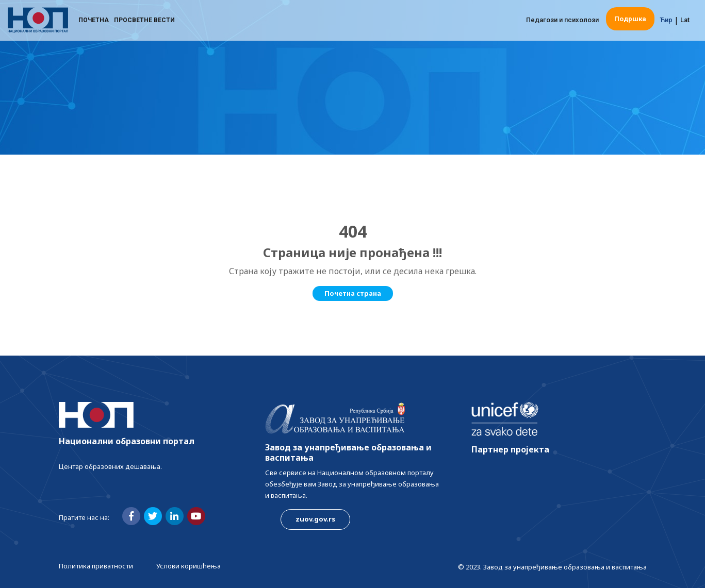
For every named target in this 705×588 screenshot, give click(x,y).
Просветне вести (144, 23)
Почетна (94, 23)
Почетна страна (353, 293)
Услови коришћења (188, 566)
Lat (685, 23)
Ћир (666, 23)
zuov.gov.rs (315, 519)
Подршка (630, 22)
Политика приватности (96, 566)
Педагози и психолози (562, 23)
